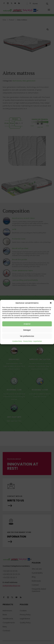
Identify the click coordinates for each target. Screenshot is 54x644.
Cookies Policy (17, 341)
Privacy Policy (28, 341)
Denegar (27, 330)
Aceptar (27, 324)
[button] (51, 303)
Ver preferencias (27, 336)
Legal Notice (38, 341)
